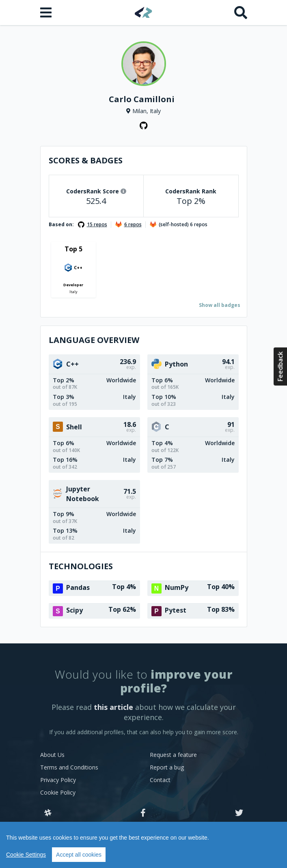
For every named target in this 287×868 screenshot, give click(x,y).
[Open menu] (47, 13)
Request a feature (173, 755)
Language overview (94, 340)
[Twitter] (239, 813)
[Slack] (48, 813)
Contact (160, 780)
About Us (52, 755)
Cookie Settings (26, 855)
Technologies (81, 566)
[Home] (143, 12)
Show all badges (220, 305)
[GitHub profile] (144, 126)
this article (113, 707)
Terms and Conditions (69, 767)
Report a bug (167, 767)
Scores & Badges (86, 160)
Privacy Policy (58, 780)
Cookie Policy (58, 792)
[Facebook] (143, 813)
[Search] (241, 13)
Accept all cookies (79, 855)
